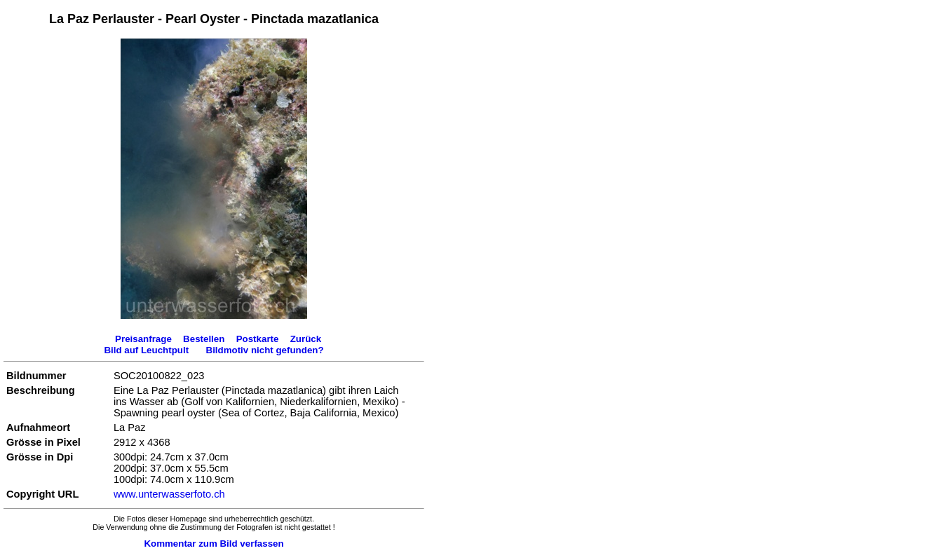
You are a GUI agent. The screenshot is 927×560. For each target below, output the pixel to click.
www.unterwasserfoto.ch (169, 494)
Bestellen (204, 339)
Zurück (306, 339)
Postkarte (258, 339)
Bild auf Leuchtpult (146, 350)
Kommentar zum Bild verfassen (214, 544)
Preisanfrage (143, 339)
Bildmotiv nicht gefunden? (265, 350)
